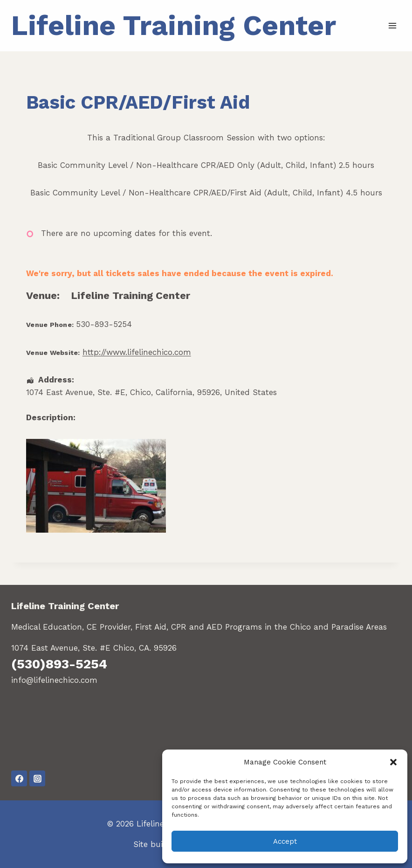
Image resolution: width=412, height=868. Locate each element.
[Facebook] (19, 778)
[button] (393, 762)
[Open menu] (392, 25)
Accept (285, 841)
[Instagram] (37, 778)
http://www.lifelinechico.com (137, 352)
